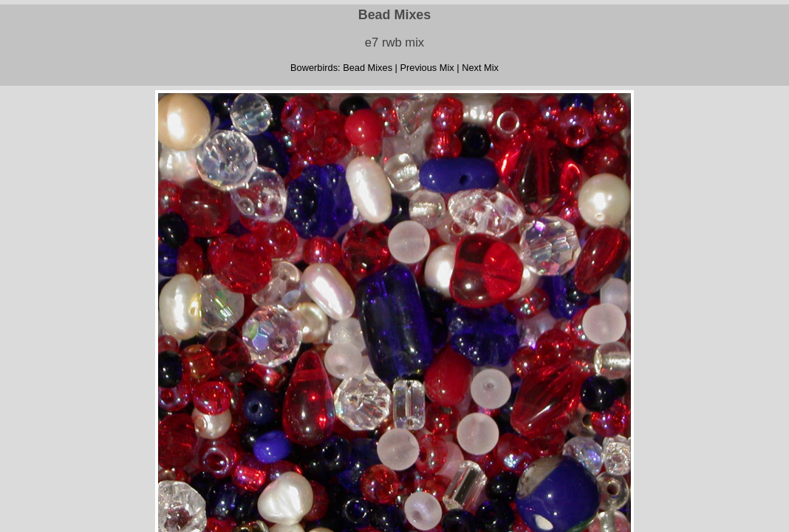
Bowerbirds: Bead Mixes (341, 68)
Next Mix (480, 68)
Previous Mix (427, 68)
